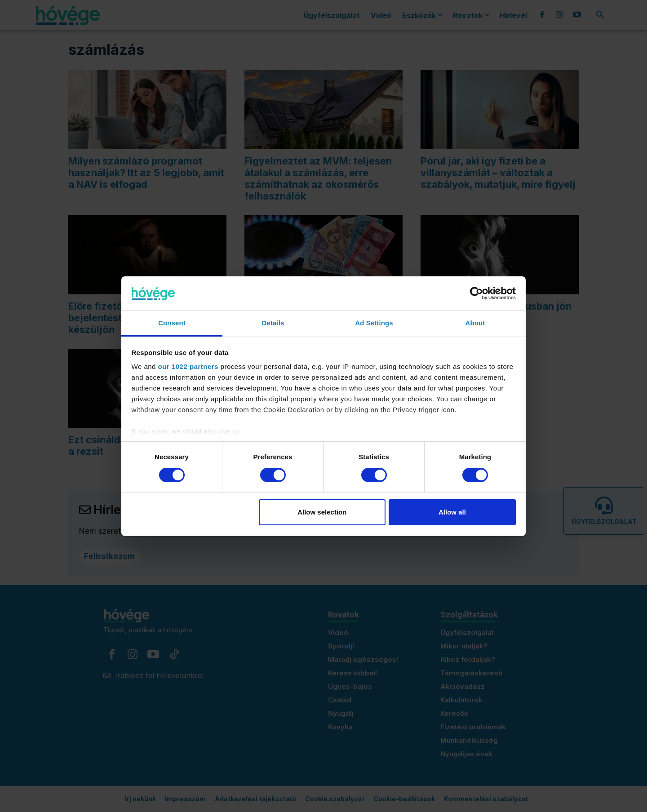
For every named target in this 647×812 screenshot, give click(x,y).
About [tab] (475, 323)
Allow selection (322, 512)
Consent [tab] (172, 323)
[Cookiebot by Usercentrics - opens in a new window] (476, 293)
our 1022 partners (188, 366)
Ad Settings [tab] (374, 323)
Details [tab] (273, 323)
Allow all (452, 512)
